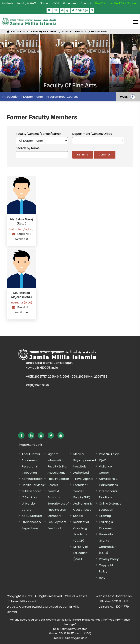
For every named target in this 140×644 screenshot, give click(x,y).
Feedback (55, 528)
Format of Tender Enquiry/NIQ (82, 491)
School (78, 516)
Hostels (53, 485)
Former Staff (99, 32)
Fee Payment (57, 522)
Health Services (33, 485)
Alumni (44, 3)
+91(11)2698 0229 (37, 385)
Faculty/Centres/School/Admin (38, 134)
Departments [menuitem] (33, 97)
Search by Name (28, 148)
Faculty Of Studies (45, 32)
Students (8, 3)
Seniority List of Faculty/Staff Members (58, 510)
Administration (32, 479)
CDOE (56, 3)
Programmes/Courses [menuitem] (62, 97)
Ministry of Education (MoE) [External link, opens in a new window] (81, 553)
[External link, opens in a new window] (21, 435)
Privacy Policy (109, 559)
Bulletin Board (31, 491)
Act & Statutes (32, 516)
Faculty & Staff (26, 3)
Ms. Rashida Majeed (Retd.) (22, 295)
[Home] (8, 32)
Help (102, 578)
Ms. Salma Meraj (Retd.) (22, 222)
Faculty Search (58, 479)
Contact (86, 3)
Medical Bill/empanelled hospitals (85, 460)
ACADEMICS (21, 32)
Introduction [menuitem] (11, 97)
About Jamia (31, 454)
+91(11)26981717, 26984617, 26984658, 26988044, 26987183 (66, 377)
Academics (30, 460)
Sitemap (105, 516)
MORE (124, 97)
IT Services (29, 497)
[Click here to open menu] (135, 22)
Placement (70, 3)
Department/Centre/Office (92, 134)
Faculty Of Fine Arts (74, 32)
